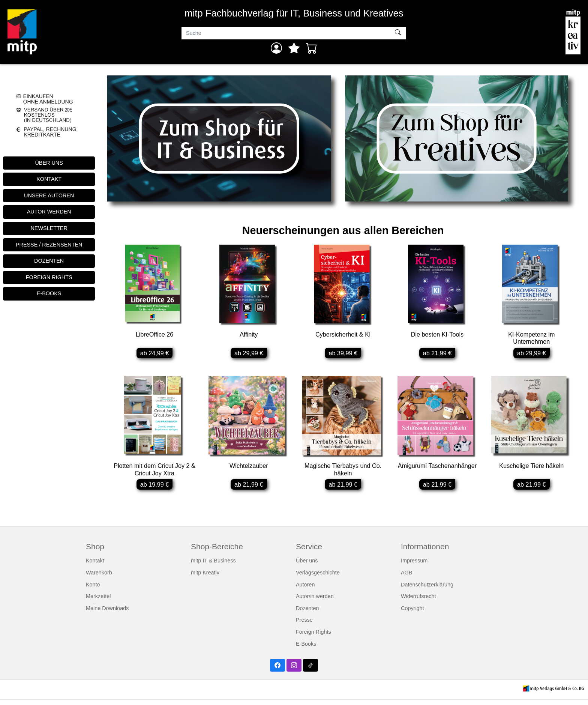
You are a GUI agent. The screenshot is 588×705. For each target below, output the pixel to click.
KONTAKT (49, 179)
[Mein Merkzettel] (294, 48)
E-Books (306, 649)
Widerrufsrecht (418, 602)
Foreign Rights (313, 637)
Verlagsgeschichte (318, 578)
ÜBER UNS (49, 163)
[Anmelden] (276, 48)
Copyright (412, 613)
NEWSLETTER (49, 228)
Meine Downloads (107, 613)
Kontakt (95, 566)
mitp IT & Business (213, 566)
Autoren (305, 590)
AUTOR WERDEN (49, 212)
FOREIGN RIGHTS (49, 277)
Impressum (414, 566)
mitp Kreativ (205, 578)
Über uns (307, 566)
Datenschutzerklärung (427, 590)
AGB (406, 578)
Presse (304, 625)
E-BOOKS (49, 293)
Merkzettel (98, 602)
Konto (93, 590)
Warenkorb (99, 578)
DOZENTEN (49, 261)
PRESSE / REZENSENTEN (49, 245)
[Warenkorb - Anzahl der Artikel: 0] (312, 48)
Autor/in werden (315, 602)
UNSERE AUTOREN (49, 195)
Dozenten (307, 613)
